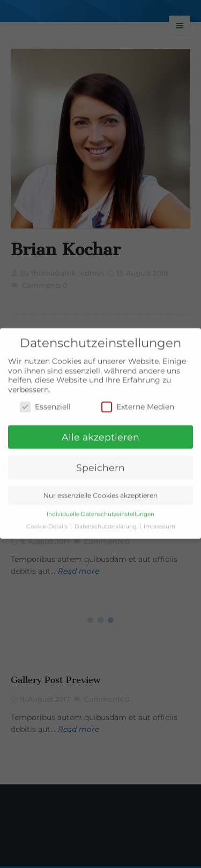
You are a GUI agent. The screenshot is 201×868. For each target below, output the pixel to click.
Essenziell (45, 401)
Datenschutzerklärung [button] (106, 521)
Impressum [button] (159, 521)
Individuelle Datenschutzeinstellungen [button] (100, 509)
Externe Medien (138, 401)
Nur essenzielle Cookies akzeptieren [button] (100, 490)
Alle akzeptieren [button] (100, 431)
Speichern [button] (100, 462)
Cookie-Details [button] (48, 521)
